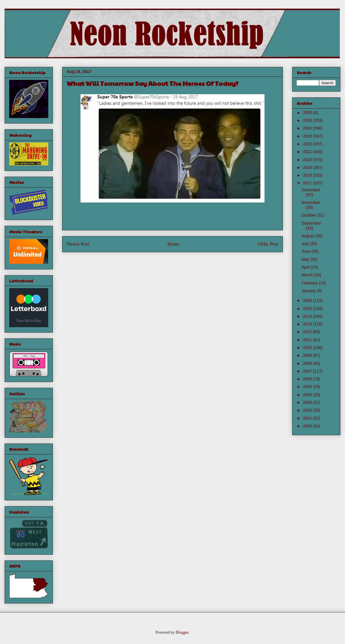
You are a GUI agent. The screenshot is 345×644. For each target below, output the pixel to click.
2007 (308, 371)
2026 (308, 113)
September (311, 223)
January (309, 291)
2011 (308, 340)
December (311, 190)
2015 (308, 308)
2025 (308, 120)
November (311, 203)
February (310, 283)
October (309, 215)
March (308, 275)
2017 (308, 183)
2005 (308, 387)
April (306, 267)
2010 (308, 348)
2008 (308, 363)
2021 (308, 152)
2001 (308, 418)
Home (174, 244)
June (306, 251)
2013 (308, 324)
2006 (308, 379)
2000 (308, 426)
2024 (308, 128)
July (306, 244)
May (306, 259)
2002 (308, 410)
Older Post (268, 244)
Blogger (182, 632)
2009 (308, 355)
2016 (308, 300)
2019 (308, 167)
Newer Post (78, 244)
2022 (308, 144)
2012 (308, 332)
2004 (308, 395)
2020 (308, 160)
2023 (308, 136)
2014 (308, 316)
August (308, 236)
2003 (308, 402)
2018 (308, 175)
